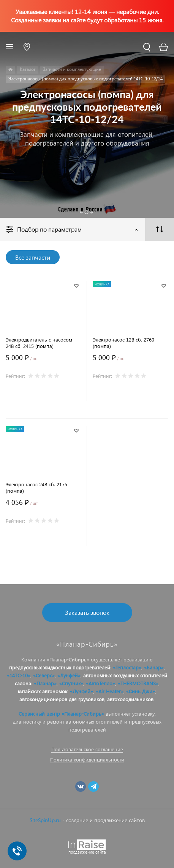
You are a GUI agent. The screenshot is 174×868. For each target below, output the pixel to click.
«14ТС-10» (19, 675)
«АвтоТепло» (100, 683)
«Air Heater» (110, 691)
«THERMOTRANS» (138, 683)
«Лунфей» (69, 675)
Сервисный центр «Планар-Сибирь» (61, 714)
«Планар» (45, 683)
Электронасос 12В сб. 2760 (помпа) (123, 343)
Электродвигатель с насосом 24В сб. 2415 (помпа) (39, 343)
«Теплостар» (127, 667)
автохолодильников (130, 699)
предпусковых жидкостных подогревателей (60, 667)
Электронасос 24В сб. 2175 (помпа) (36, 487)
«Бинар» (154, 667)
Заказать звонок (87, 612)
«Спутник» (71, 683)
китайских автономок (43, 691)
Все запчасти (33, 257)
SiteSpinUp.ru (45, 820)
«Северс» (44, 675)
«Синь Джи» (141, 691)
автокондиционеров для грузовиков (62, 699)
